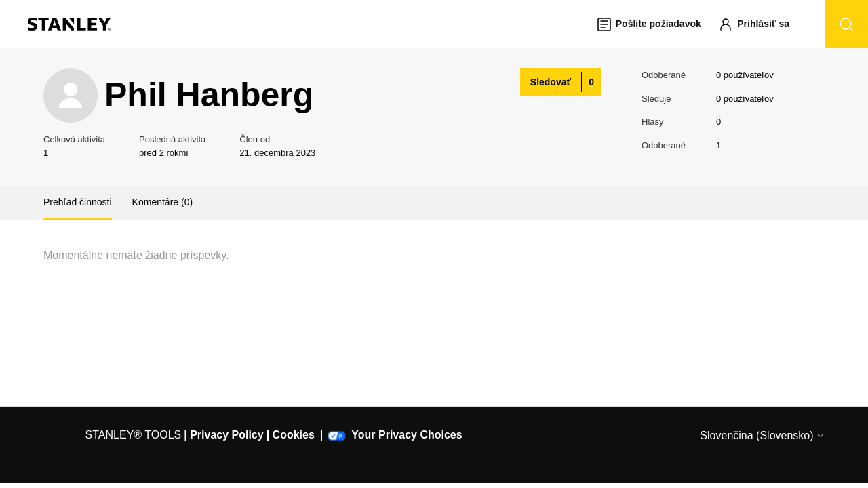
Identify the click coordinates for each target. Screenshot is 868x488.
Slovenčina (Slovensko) (762, 435)
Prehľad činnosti (78, 202)
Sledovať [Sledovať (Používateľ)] (551, 82)
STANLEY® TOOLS (134, 435)
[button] (760, 24)
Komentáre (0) (162, 202)
